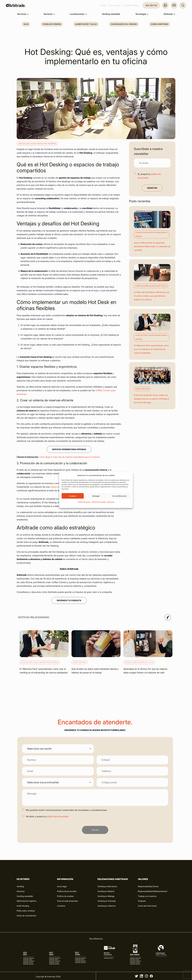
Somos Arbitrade (160, 24)
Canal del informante (147, 906)
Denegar (96, 496)
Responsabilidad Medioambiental (153, 891)
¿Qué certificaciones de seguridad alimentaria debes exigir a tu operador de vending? (152, 246)
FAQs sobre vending (26, 911)
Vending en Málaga (106, 896)
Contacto (61, 906)
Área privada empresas (67, 901)
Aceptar (73, 496)
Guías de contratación (26, 916)
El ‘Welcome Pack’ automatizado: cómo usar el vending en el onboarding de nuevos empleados (151, 349)
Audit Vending (23, 906)
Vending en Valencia (107, 906)
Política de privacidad (99, 502)
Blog (103, 5)
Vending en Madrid (106, 891)
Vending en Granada (107, 901)
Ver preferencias (119, 496)
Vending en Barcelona (107, 886)
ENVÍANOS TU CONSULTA (69, 600)
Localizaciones (77, 14)
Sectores (48, 14)
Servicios (22, 14)
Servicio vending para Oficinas (69, 449)
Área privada (114, 5)
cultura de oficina (59, 487)
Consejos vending (52, 24)
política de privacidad (57, 816)
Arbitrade (168, 14)
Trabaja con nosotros (147, 896)
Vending (20, 886)
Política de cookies (84, 502)
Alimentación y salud (86, 24)
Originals (142, 901)
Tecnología (141, 14)
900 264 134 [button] (151, 5)
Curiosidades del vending (124, 24)
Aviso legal (111, 502)
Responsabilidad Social (148, 886)
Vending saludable (111, 14)
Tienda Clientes (131, 5)
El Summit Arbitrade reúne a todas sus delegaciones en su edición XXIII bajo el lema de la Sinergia (152, 399)
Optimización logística (27, 901)
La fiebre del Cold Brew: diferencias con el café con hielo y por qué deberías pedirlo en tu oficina (152, 296)
